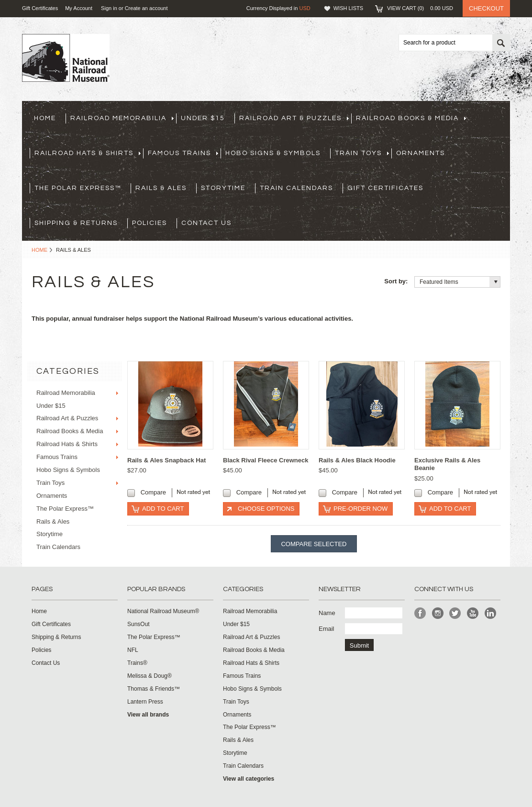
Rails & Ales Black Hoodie (357, 460)
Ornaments (421, 153)
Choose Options (266, 509)
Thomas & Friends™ (154, 689)
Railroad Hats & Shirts (88, 153)
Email (327, 629)
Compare (153, 492)
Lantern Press (145, 702)
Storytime (223, 188)
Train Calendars (296, 188)
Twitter (455, 613)
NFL (133, 650)
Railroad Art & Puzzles (294, 118)
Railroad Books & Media (411, 118)
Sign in (109, 8)
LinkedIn (491, 613)
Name (327, 613)
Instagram (438, 613)
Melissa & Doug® (150, 676)
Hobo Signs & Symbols (273, 153)
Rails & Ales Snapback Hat (166, 460)
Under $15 (203, 118)
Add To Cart (163, 509)
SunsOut (139, 624)
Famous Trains (183, 153)
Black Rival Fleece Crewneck (266, 460)
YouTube (473, 613)
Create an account (146, 8)
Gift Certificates (40, 8)
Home (39, 250)
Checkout (486, 8)
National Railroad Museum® (163, 611)
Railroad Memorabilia (122, 118)
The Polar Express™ (78, 188)
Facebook (420, 613)
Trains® (137, 663)
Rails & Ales (161, 188)
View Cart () (420, 8)
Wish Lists (348, 8)
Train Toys (362, 153)
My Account (79, 8)
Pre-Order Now (360, 509)
